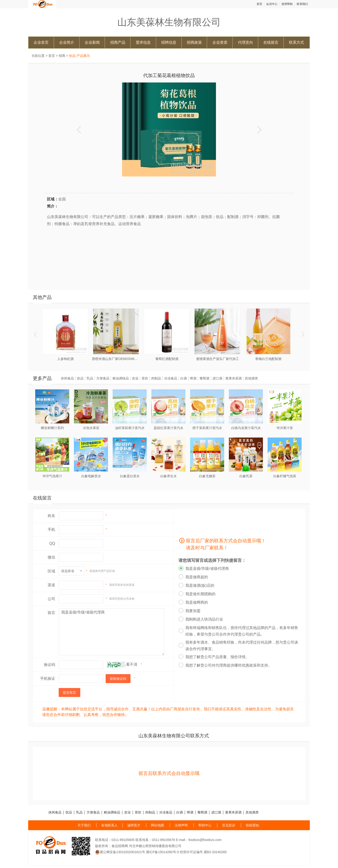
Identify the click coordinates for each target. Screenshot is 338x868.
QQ (52, 543)
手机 (51, 530)
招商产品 (118, 42)
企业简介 (67, 42)
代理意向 (246, 42)
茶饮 (145, 378)
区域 (51, 571)
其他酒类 (251, 378)
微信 (51, 557)
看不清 (132, 664)
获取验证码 (118, 679)
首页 (259, 4)
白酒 (184, 378)
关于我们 (84, 825)
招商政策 (194, 42)
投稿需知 (252, 825)
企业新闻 (92, 42)
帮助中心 (205, 825)
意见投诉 (229, 825)
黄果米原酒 (234, 378)
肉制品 (156, 378)
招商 (62, 56)
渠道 (51, 585)
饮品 (80, 378)
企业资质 (220, 42)
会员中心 (272, 4)
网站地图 (157, 825)
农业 (135, 378)
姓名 (51, 516)
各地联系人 (109, 825)
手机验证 (48, 678)
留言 (51, 613)
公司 (51, 599)
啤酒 (193, 378)
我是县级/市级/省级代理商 (111, 632)
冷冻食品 (171, 378)
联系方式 (296, 42)
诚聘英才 (134, 825)
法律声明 (181, 825)
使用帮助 (287, 4)
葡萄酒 (204, 378)
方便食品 (103, 378)
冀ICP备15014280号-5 (162, 852)
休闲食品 (67, 378)
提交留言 (69, 692)
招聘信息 (169, 42)
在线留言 (271, 42)
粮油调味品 (121, 378)
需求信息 (143, 42)
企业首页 (41, 42)
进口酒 (217, 378)
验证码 (50, 665)
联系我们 (302, 4)
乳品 (90, 378)
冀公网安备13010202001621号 (120, 852)
